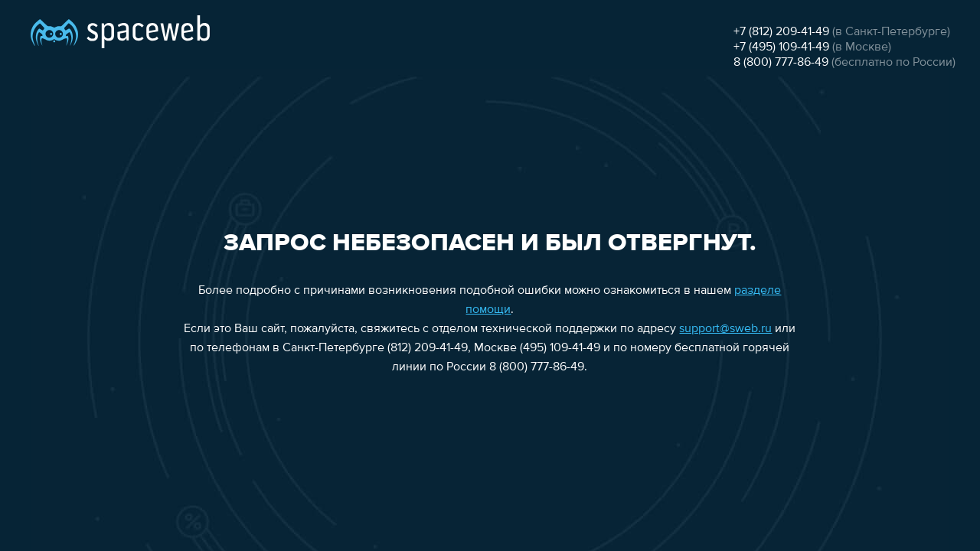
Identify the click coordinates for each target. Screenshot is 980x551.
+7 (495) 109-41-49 (781, 47)
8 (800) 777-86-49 (781, 63)
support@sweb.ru (725, 329)
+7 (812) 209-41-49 (781, 32)
